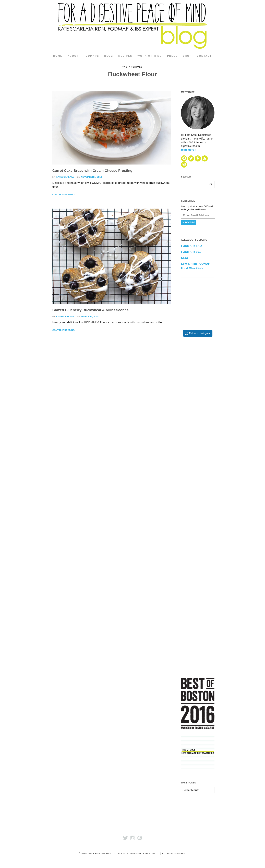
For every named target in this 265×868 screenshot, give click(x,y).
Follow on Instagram (200, 333)
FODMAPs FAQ (191, 246)
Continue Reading (63, 195)
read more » (189, 150)
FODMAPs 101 (191, 252)
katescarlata (65, 177)
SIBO (185, 258)
